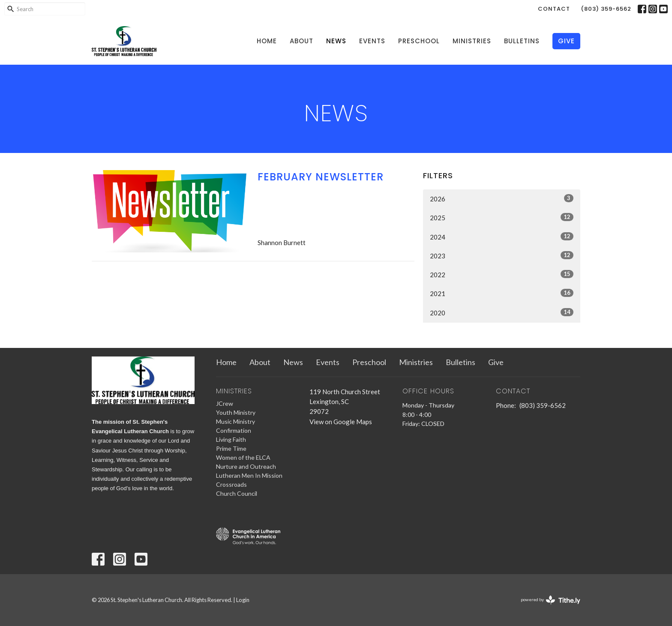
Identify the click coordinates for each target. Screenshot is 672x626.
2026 (502, 198)
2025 (502, 217)
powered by (550, 600)
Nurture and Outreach (246, 466)
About (301, 41)
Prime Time (231, 448)
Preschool (419, 41)
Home (267, 41)
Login (243, 600)
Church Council (237, 493)
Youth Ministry (236, 412)
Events (372, 41)
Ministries (472, 41)
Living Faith (231, 439)
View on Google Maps (341, 422)
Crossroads (231, 484)
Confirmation (234, 430)
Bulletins (522, 41)
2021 (502, 293)
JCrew (225, 403)
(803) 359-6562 (606, 9)
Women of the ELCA (243, 457)
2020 (502, 312)
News (336, 41)
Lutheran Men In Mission (249, 475)
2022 (502, 274)
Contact (554, 9)
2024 (502, 237)
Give (566, 41)
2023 (502, 255)
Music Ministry (235, 421)
